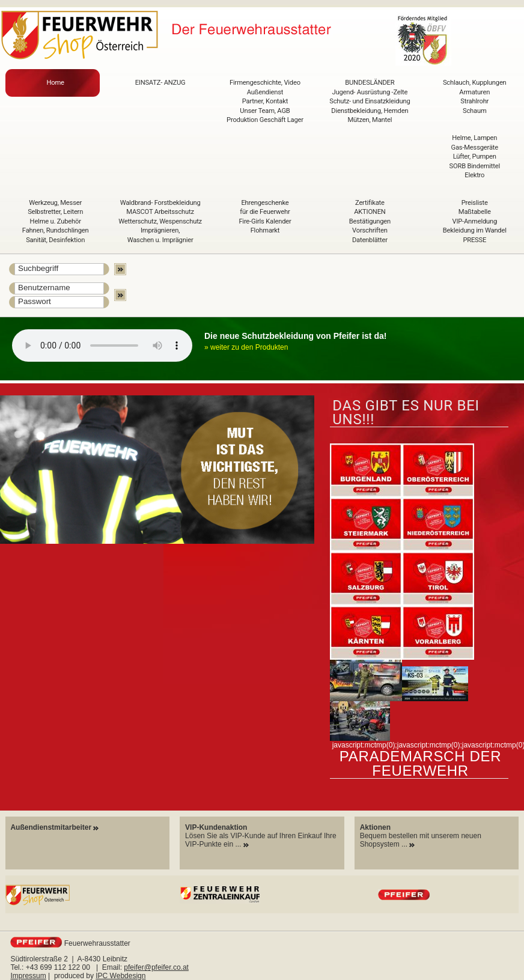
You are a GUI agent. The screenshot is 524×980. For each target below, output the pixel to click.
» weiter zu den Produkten (246, 347)
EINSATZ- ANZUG (160, 83)
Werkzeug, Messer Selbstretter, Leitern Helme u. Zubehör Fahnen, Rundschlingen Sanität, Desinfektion (56, 221)
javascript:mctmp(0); (365, 745)
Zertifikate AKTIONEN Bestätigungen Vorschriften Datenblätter (370, 221)
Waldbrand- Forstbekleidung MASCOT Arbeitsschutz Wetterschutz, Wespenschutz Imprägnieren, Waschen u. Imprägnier (160, 221)
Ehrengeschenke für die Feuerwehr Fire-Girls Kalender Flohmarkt (265, 217)
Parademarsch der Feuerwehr (420, 763)
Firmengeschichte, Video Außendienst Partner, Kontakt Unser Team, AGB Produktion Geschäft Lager (265, 101)
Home (56, 83)
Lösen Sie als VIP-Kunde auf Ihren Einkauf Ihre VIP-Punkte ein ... (261, 836)
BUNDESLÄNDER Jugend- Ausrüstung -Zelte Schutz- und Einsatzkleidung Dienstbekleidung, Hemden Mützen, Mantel (370, 101)
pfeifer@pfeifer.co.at (156, 967)
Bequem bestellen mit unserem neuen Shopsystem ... (421, 836)
